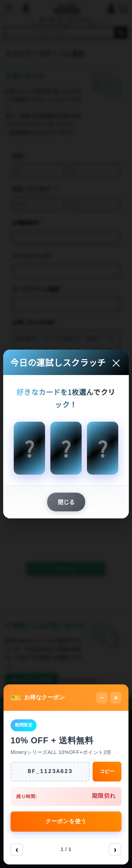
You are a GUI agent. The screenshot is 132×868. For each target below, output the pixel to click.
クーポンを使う (66, 821)
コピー (107, 771)
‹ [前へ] (17, 849)
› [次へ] (115, 849)
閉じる (66, 502)
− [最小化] (102, 698)
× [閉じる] (116, 698)
